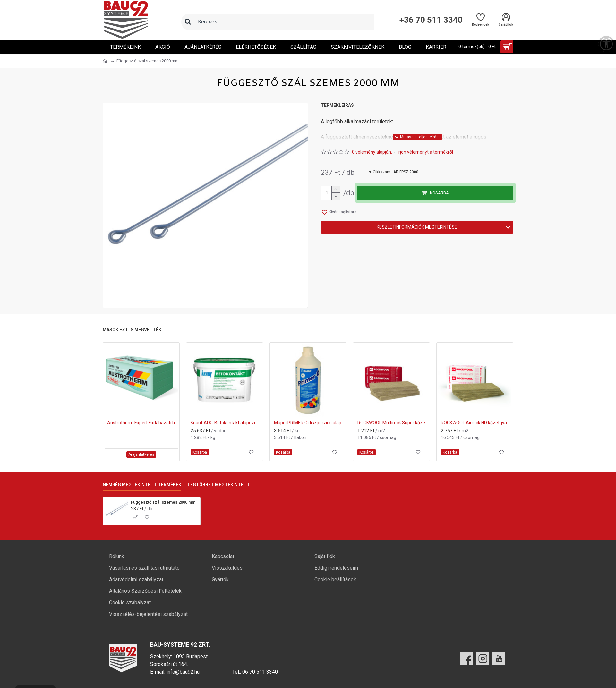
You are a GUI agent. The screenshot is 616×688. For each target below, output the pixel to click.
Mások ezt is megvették (132, 330)
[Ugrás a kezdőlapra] (105, 61)
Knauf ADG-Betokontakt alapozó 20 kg (226, 423)
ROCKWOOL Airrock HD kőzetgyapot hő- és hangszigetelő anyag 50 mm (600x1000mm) (476, 423)
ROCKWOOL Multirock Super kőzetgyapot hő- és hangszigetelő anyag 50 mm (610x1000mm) (393, 423)
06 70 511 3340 (260, 672)
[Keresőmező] (284, 22)
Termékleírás (337, 105)
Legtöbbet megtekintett (219, 485)
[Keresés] (188, 22)
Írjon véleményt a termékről (425, 152)
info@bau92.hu (183, 672)
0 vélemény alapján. (372, 152)
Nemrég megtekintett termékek (142, 485)
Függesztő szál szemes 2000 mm (163, 502)
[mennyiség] (330, 193)
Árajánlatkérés (141, 454)
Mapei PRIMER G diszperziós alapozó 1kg (309, 423)
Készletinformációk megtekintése (417, 227)
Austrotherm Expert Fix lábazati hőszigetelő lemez (142, 423)
